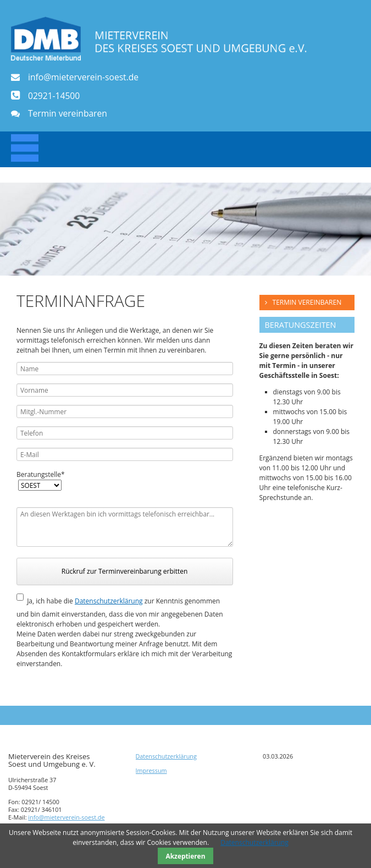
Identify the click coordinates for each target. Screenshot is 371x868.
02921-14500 (54, 96)
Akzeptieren (186, 856)
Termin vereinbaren (68, 114)
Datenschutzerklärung (109, 601)
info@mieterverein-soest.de (83, 77)
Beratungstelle (41, 474)
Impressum (151, 770)
